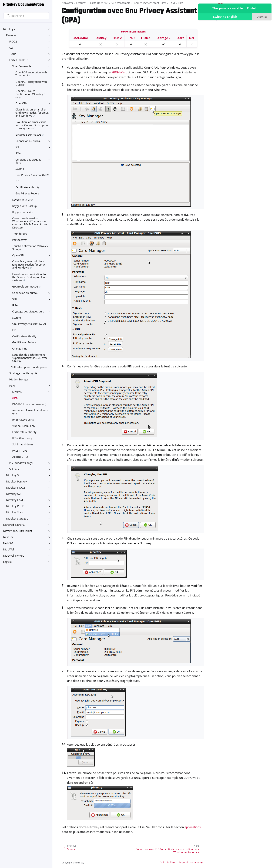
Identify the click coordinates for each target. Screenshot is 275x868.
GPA (15, 398)
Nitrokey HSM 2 (16, 500)
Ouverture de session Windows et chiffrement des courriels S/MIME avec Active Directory (30, 223)
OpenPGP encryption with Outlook (31, 83)
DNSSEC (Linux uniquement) (29, 404)
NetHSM (8, 543)
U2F (12, 48)
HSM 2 (117, 38)
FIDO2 (13, 42)
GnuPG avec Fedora (27, 193)
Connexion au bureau (28, 141)
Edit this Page (168, 862)
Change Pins (20, 349)
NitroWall (9, 549)
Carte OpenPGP (19, 60)
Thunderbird (20, 234)
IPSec (19, 153)
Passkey (100, 38)
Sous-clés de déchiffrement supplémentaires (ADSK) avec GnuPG (30, 358)
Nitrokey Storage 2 (17, 519)
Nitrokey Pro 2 (15, 506)
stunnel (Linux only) (24, 426)
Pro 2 (131, 38)
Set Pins (14, 469)
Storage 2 (164, 38)
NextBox (8, 537)
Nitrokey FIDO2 (16, 488)
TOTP (13, 54)
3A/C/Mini (80, 38)
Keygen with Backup (24, 206)
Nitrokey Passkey (16, 482)
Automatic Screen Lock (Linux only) (30, 412)
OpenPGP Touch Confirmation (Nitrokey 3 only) (30, 94)
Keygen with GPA (23, 200)
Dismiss (261, 17)
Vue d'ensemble (22, 66)
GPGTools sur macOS (28, 135)
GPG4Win (119, 72)
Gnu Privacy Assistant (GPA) (32, 175)
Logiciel (8, 562)
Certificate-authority (27, 187)
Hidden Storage (19, 379)
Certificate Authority (24, 432)
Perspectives (20, 240)
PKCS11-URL (20, 451)
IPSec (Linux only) (23, 438)
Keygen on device (23, 212)
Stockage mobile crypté (23, 373)
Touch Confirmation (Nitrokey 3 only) (30, 248)
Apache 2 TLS (20, 457)
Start (180, 38)
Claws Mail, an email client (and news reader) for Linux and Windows (32, 113)
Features (11, 35)
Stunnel (20, 169)
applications (193, 827)
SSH (18, 147)
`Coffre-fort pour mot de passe (28, 367)
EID (17, 181)
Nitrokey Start (14, 512)
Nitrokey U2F (14, 494)
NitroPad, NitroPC (14, 525)
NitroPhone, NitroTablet (18, 531)
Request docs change (191, 862)
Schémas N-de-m (23, 444)
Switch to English (224, 17)
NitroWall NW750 (14, 556)
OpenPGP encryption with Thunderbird (31, 74)
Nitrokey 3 (12, 475)
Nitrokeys (9, 29)
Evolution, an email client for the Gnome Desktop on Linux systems (32, 125)
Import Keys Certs (23, 420)
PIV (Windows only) (21, 463)
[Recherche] (26, 16)
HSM (12, 386)
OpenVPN (21, 103)
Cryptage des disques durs (28, 161)
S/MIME (17, 392)
